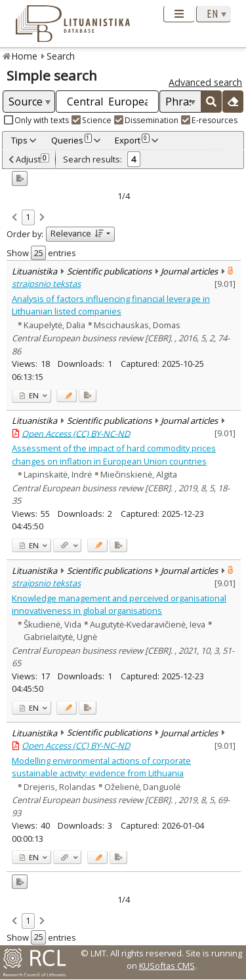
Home (25, 56)
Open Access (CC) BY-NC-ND (76, 433)
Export (132, 140)
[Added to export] (88, 396)
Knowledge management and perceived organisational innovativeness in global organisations (119, 604)
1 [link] (28, 217)
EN (29, 395)
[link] (14, 218)
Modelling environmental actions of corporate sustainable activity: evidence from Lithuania (101, 767)
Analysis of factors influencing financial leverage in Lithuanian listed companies (111, 305)
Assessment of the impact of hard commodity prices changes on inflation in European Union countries (114, 454)
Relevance (77, 233)
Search (61, 56)
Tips (19, 140)
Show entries (41, 253)
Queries (72, 140)
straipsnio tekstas (46, 284)
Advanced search (205, 82)
